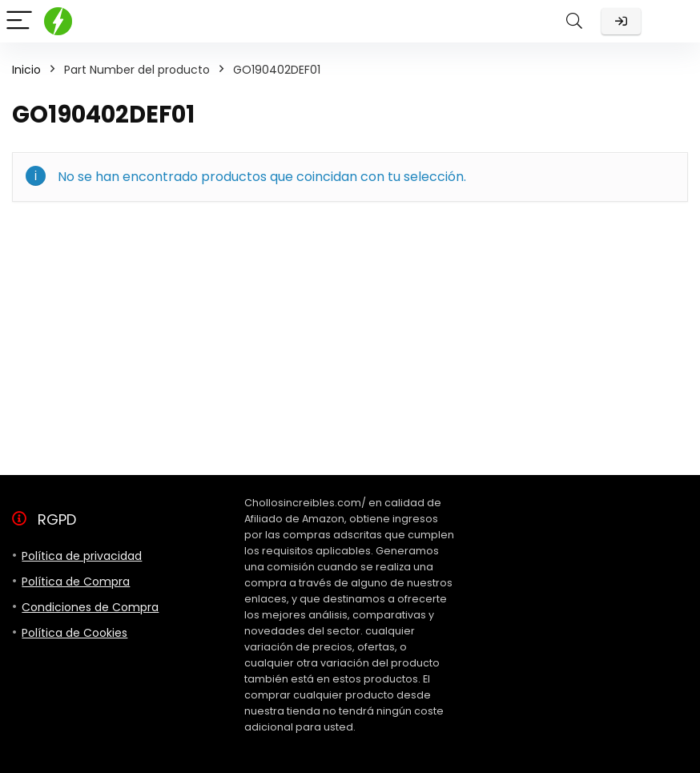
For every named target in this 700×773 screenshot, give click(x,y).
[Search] (574, 21)
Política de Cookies (74, 633)
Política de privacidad (82, 556)
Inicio (26, 70)
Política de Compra (76, 582)
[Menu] (19, 21)
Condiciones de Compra (90, 607)
